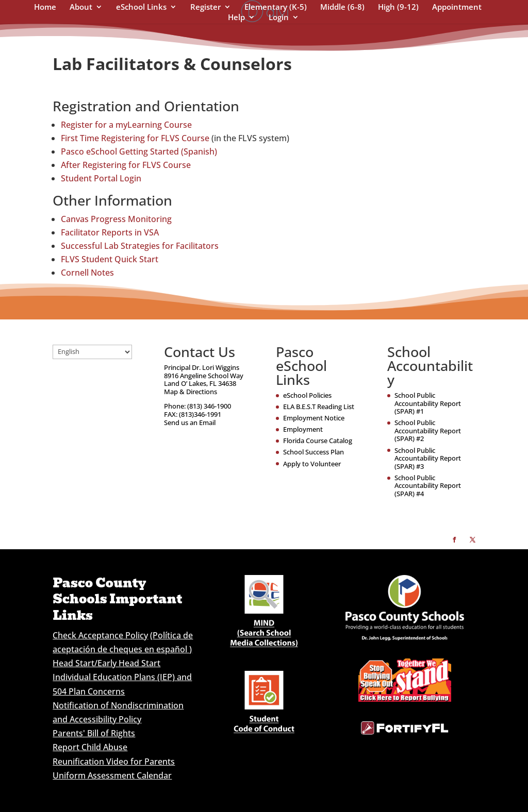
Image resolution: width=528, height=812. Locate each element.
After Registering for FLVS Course (126, 165)
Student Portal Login (101, 178)
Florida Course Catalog (318, 441)
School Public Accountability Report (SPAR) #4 (428, 486)
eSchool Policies (307, 395)
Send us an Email (190, 422)
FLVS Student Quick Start (110, 259)
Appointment (457, 7)
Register (205, 7)
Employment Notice (314, 418)
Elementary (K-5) (276, 7)
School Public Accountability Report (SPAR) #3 (428, 458)
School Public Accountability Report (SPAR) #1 (428, 403)
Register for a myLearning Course (126, 125)
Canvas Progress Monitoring (116, 219)
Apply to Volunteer (312, 464)
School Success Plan (313, 452)
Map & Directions (191, 392)
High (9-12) (398, 7)
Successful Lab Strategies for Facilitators (140, 246)
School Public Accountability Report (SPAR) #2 (428, 430)
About (81, 7)
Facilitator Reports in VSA (110, 232)
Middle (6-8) (342, 7)
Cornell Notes (87, 273)
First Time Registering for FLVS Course (135, 138)
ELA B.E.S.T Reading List (319, 407)
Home (45, 7)
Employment (303, 429)
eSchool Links (141, 7)
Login (279, 18)
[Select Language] (92, 352)
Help (236, 18)
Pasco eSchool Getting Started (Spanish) (139, 151)
